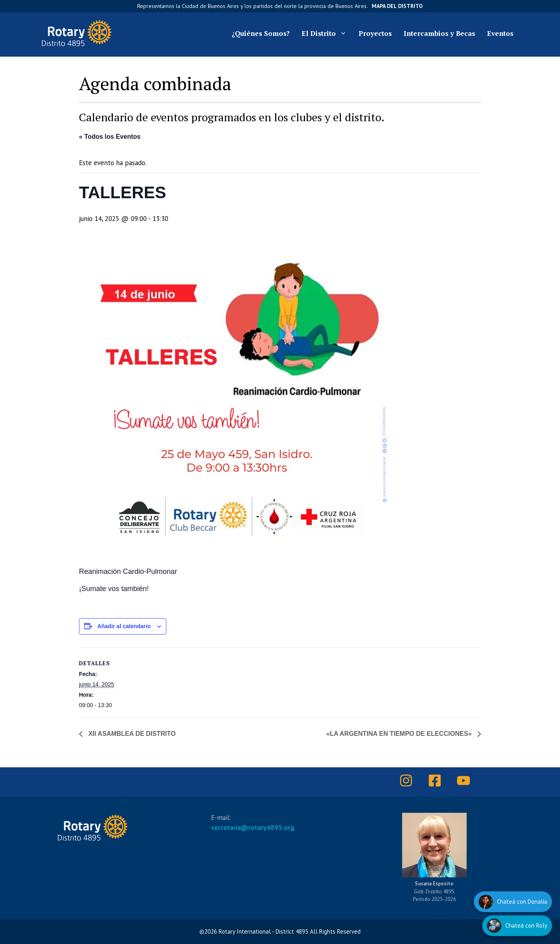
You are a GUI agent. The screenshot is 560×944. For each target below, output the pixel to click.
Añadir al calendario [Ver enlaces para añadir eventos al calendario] (124, 626)
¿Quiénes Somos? (261, 33)
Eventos (500, 33)
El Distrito (327, 34)
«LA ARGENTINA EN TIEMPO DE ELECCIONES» (400, 734)
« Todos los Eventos (110, 137)
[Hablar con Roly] (517, 926)
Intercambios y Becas (439, 33)
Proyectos (375, 33)
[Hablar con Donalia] (513, 902)
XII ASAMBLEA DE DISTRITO (131, 734)
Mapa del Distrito (397, 6)
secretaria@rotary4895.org (253, 828)
